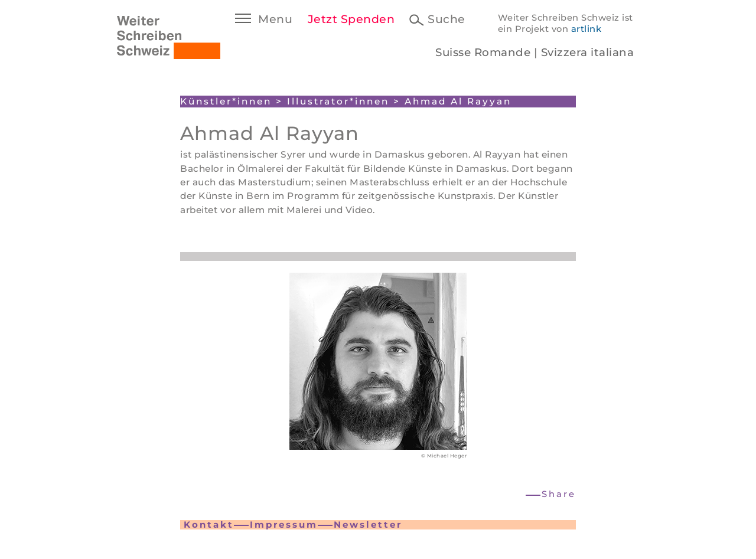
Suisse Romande (483, 52)
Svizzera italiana (588, 52)
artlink (586, 29)
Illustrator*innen (338, 101)
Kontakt (209, 524)
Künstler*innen (226, 101)
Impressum (284, 524)
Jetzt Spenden (351, 19)
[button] (551, 494)
